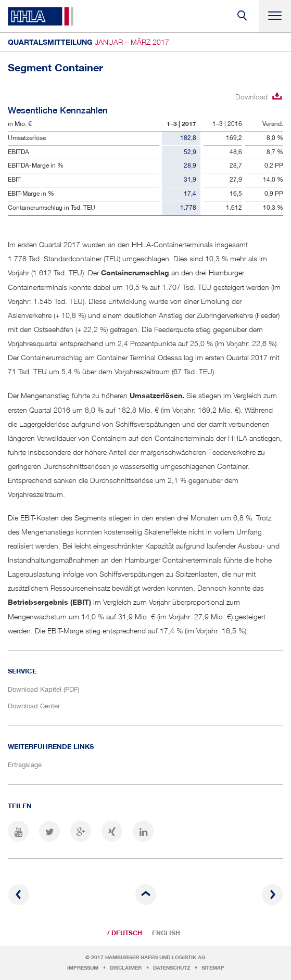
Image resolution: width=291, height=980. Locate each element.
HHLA (41, 16)
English (166, 933)
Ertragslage (25, 765)
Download (251, 97)
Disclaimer (126, 968)
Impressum (83, 968)
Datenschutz (172, 968)
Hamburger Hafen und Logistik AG (155, 957)
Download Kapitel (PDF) (43, 689)
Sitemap (213, 968)
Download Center (34, 706)
